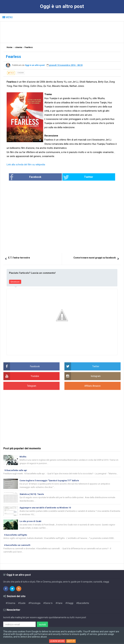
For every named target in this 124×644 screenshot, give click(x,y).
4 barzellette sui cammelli (18, 546)
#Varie (59, 604)
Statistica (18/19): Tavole (32, 494)
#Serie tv (48, 604)
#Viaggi (69, 604)
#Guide (22, 604)
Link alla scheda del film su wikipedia (26, 165)
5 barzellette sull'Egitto (16, 536)
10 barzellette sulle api (16, 470)
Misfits (23, 457)
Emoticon (15, 282)
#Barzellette (83, 604)
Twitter (74, 177)
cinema (21, 73)
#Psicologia (34, 604)
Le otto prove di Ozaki (31, 522)
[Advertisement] (62, 32)
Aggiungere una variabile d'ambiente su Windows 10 (46, 508)
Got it (71, 641)
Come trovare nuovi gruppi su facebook (95, 258)
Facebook (38, 177)
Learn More (57, 641)
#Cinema (10, 604)
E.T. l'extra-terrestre (19, 258)
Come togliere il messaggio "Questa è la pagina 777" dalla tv (50, 481)
